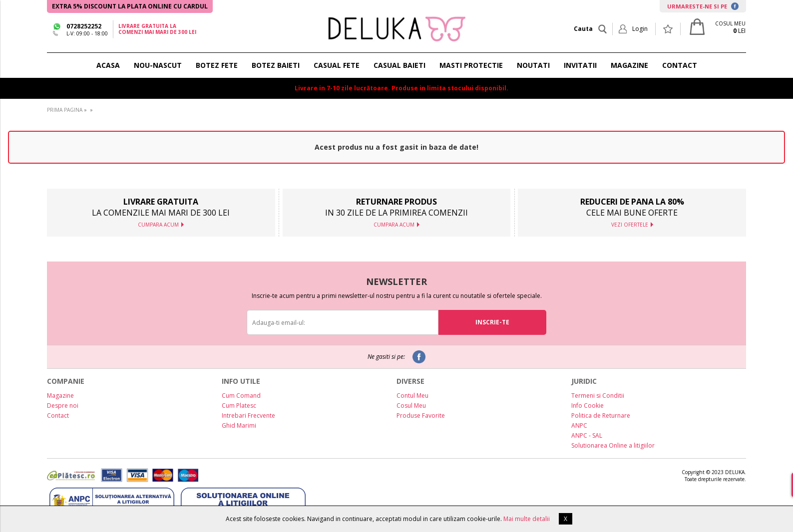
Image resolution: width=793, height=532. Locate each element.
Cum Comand (241, 396)
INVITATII (580, 65)
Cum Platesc (239, 405)
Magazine (60, 396)
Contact (58, 415)
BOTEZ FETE (217, 65)
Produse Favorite (421, 415)
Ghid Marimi (239, 425)
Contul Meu (412, 396)
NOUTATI (533, 65)
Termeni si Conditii (598, 396)
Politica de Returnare (601, 415)
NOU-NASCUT (158, 65)
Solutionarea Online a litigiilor (613, 445)
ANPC (579, 425)
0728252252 (84, 26)
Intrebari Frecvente (248, 415)
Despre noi (63, 405)
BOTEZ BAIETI (276, 65)
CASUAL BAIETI (399, 65)
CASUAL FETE (337, 65)
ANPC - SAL (587, 435)
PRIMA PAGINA (65, 110)
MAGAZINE (629, 65)
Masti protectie (471, 65)
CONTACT (680, 65)
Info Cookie (588, 405)
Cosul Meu (411, 405)
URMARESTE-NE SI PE (703, 6)
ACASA (108, 65)
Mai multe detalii (527, 519)
